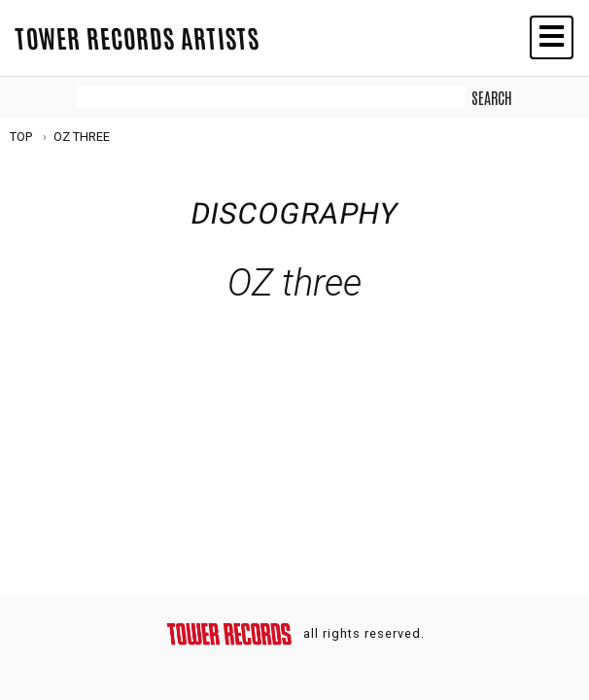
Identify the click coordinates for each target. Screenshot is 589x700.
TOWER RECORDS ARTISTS (137, 37)
